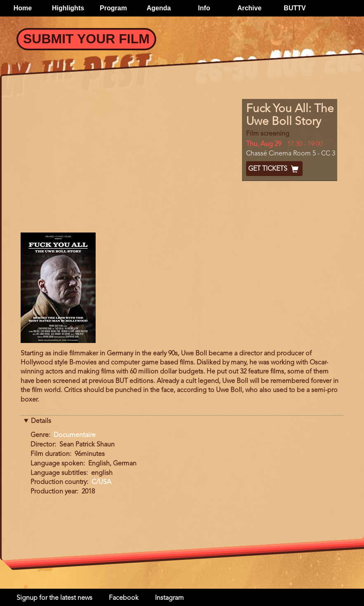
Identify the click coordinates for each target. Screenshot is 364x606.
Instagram (169, 598)
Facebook (124, 598)
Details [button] (41, 421)
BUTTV (295, 8)
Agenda (159, 8)
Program (113, 8)
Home (23, 8)
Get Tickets (274, 169)
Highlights (68, 8)
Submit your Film (86, 39)
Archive (250, 8)
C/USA (101, 482)
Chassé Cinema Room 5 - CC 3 (291, 154)
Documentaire (75, 435)
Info (204, 8)
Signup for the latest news (54, 598)
